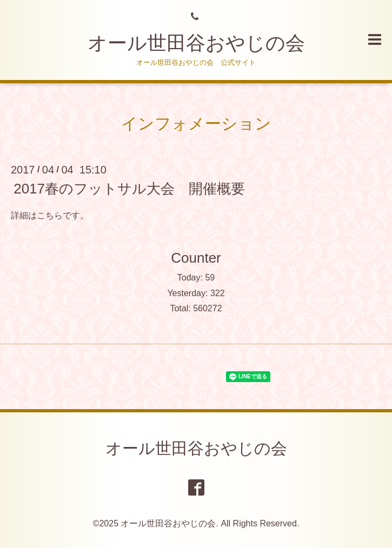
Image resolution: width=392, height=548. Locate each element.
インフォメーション (196, 123)
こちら (50, 215)
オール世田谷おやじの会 (196, 43)
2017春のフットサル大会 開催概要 (129, 189)
